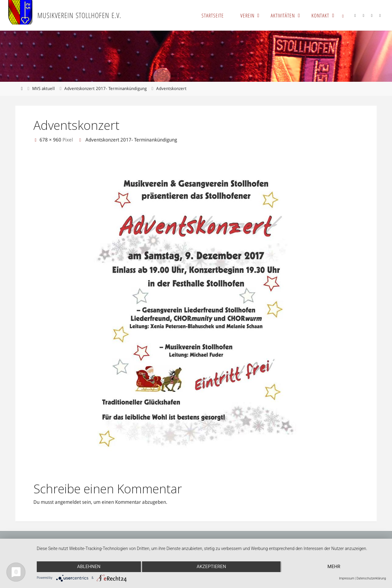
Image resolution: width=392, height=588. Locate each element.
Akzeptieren (211, 567)
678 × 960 (51, 140)
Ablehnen (89, 567)
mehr (334, 567)
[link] (343, 15)
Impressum (347, 578)
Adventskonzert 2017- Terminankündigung (106, 89)
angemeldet (68, 502)
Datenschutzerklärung (371, 578)
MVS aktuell (43, 89)
